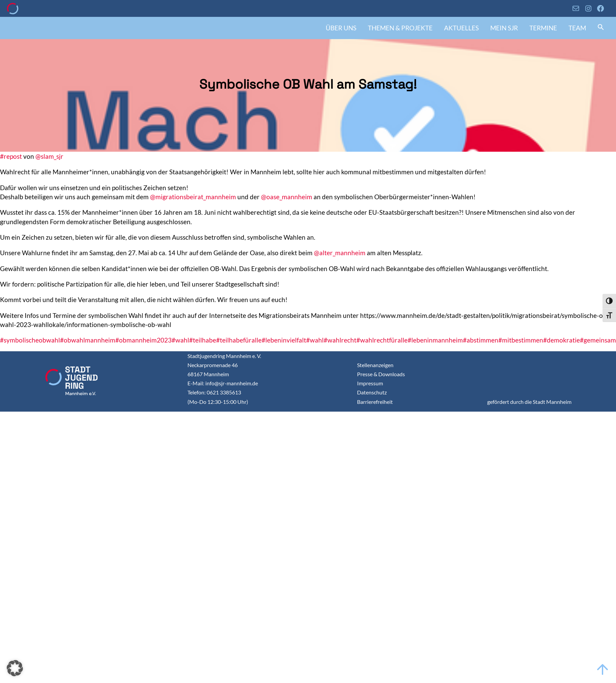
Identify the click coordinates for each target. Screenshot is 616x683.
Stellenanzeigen (375, 365)
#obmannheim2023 (143, 340)
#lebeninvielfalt (284, 340)
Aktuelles (461, 28)
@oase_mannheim (287, 197)
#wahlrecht (340, 340)
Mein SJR (504, 28)
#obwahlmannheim (88, 340)
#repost (11, 156)
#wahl (180, 340)
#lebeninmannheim (435, 340)
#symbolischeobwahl (30, 340)
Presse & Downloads (381, 374)
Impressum (370, 383)
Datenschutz (372, 392)
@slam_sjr (49, 156)
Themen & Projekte (400, 28)
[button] (601, 28)
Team (577, 28)
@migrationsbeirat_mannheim (193, 197)
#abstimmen (481, 340)
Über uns (341, 28)
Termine (543, 28)
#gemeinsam (598, 340)
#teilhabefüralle (239, 340)
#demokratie (562, 340)
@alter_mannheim (340, 253)
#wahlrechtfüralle (382, 340)
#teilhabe (203, 340)
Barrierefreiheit (375, 402)
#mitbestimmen (521, 340)
